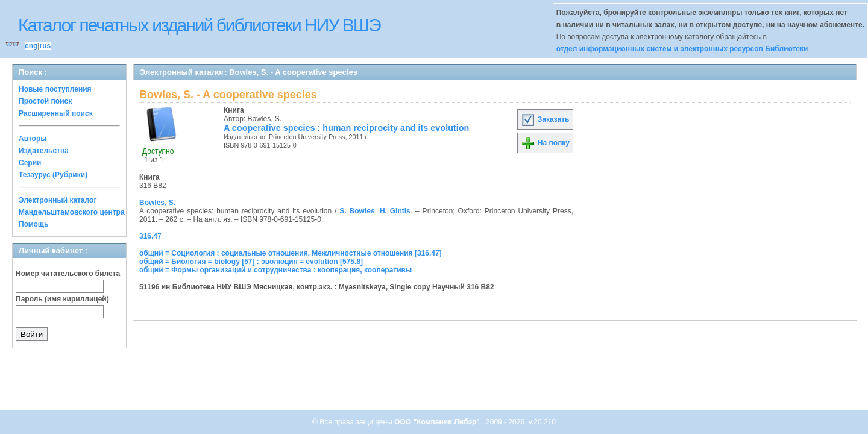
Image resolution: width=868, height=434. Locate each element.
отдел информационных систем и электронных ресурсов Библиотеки (682, 49)
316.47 (150, 236)
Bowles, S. (265, 119)
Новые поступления (55, 89)
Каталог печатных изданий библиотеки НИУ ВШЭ (199, 25)
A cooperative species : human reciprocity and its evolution (346, 128)
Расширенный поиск (56, 113)
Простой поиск (45, 101)
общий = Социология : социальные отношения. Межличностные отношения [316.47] (291, 253)
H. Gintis (395, 211)
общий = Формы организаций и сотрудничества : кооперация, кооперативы (275, 270)
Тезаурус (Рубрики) (53, 175)
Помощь (33, 224)
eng (31, 46)
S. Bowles (357, 211)
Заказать (545, 119)
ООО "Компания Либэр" (438, 422)
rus (45, 46)
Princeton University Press (307, 137)
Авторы (33, 139)
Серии (30, 163)
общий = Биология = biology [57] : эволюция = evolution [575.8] (251, 262)
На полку (545, 143)
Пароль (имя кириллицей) (62, 299)
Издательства (44, 151)
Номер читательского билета (68, 274)
